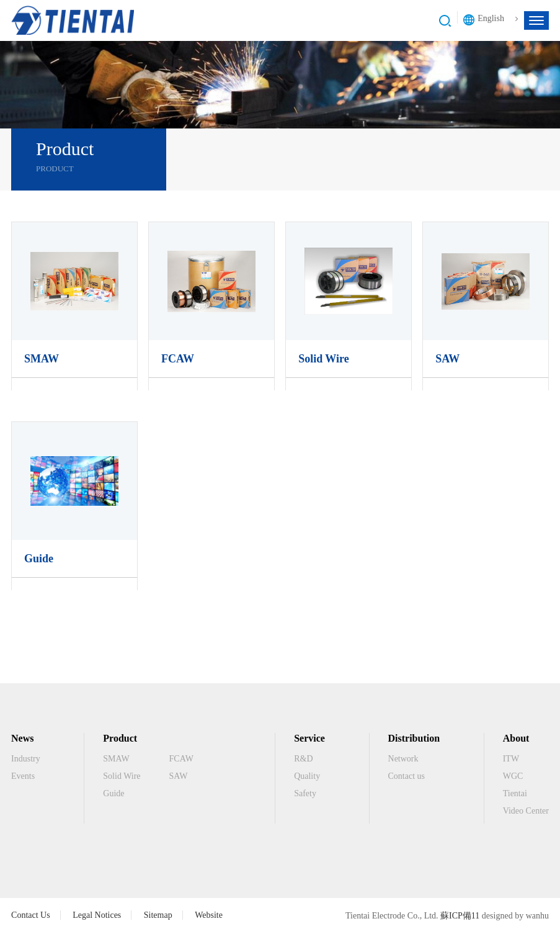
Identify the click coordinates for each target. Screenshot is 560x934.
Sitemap (158, 915)
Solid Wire (324, 359)
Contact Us (31, 915)
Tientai (515, 793)
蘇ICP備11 (460, 916)
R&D (303, 759)
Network (403, 759)
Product (120, 738)
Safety (305, 793)
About (516, 738)
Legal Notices (97, 915)
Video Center (526, 811)
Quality (307, 776)
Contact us (407, 776)
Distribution (414, 738)
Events (23, 776)
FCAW (178, 359)
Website (209, 915)
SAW (447, 359)
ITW (511, 759)
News (22, 738)
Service (309, 738)
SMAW (42, 359)
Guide (39, 559)
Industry (26, 759)
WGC (513, 776)
